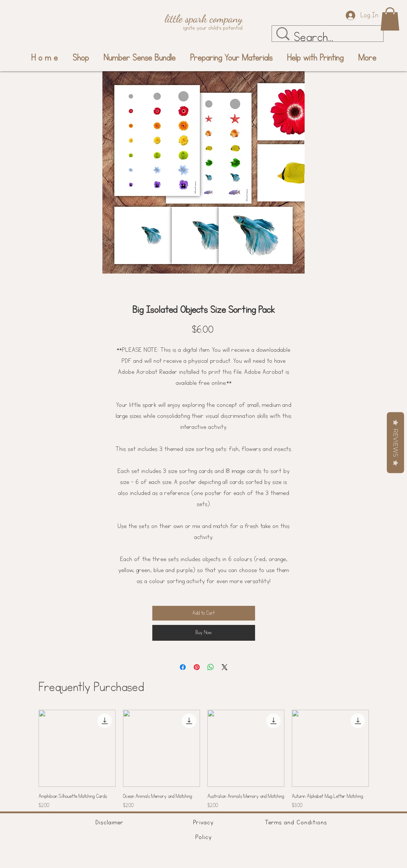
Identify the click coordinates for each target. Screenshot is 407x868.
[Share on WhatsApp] (211, 667)
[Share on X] (225, 667)
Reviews (395, 443)
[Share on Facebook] (183, 667)
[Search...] (331, 37)
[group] (204, 760)
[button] (390, 19)
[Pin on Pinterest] (197, 667)
